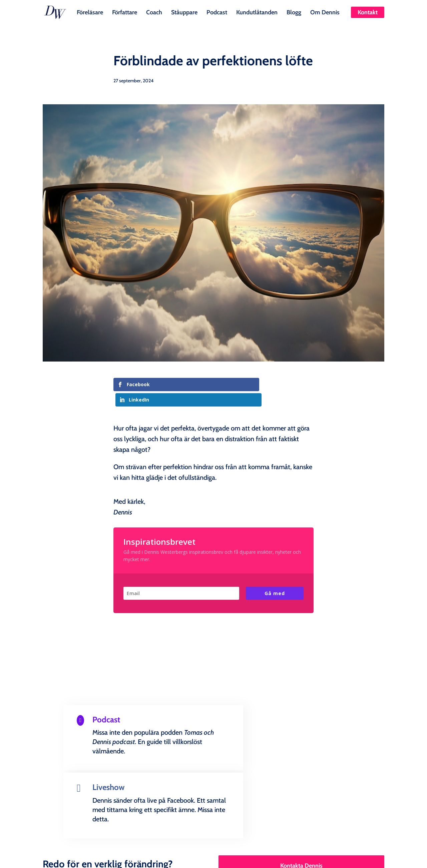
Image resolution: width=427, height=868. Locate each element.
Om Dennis (325, 12)
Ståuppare (184, 12)
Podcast (217, 12)
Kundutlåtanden (257, 12)
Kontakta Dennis (301, 781)
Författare (125, 12)
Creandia (230, 858)
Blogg (294, 12)
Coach (154, 12)
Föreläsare (90, 12)
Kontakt (368, 12)
